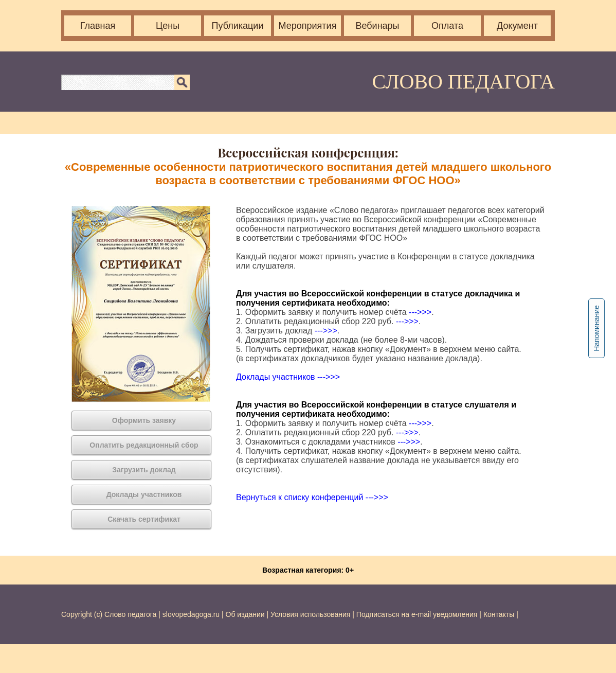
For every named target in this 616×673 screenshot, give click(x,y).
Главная (98, 26)
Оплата (447, 26)
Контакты (499, 614)
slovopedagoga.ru (192, 614)
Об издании (245, 614)
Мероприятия (308, 26)
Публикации (238, 26)
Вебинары (377, 26)
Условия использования (310, 614)
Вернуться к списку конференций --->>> (312, 497)
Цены (168, 26)
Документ (517, 26)
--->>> (420, 312)
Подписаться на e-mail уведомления (417, 614)
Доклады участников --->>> (288, 377)
